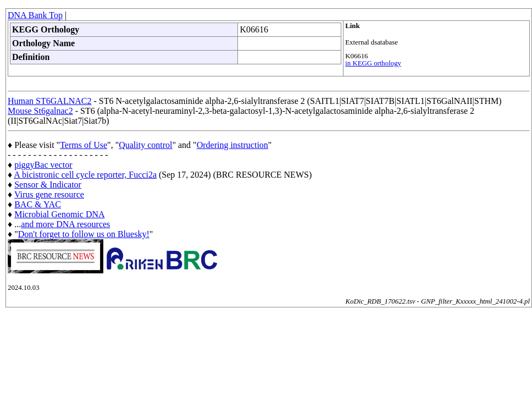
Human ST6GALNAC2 (49, 101)
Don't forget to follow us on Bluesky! (84, 234)
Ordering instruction (232, 145)
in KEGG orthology (373, 63)
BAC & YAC (38, 204)
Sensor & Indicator (48, 185)
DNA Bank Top (35, 15)
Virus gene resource (49, 194)
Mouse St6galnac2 (40, 111)
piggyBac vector (43, 165)
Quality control (145, 145)
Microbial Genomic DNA (59, 214)
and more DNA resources (65, 224)
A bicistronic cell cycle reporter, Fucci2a (85, 175)
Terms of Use (84, 145)
